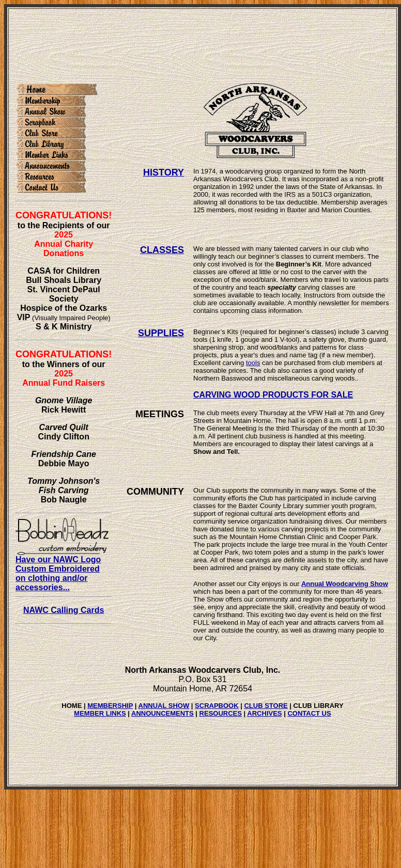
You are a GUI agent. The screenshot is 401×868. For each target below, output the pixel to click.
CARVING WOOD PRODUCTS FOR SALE (273, 395)
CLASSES (162, 250)
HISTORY (164, 172)
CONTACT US (309, 713)
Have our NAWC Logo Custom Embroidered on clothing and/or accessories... (62, 570)
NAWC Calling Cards (64, 610)
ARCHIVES (264, 713)
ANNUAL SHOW (164, 706)
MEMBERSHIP (110, 706)
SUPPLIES (161, 333)
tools (253, 363)
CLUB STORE (266, 706)
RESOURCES (221, 713)
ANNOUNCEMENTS (163, 713)
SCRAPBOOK (217, 706)
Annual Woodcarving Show (345, 584)
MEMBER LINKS (100, 713)
